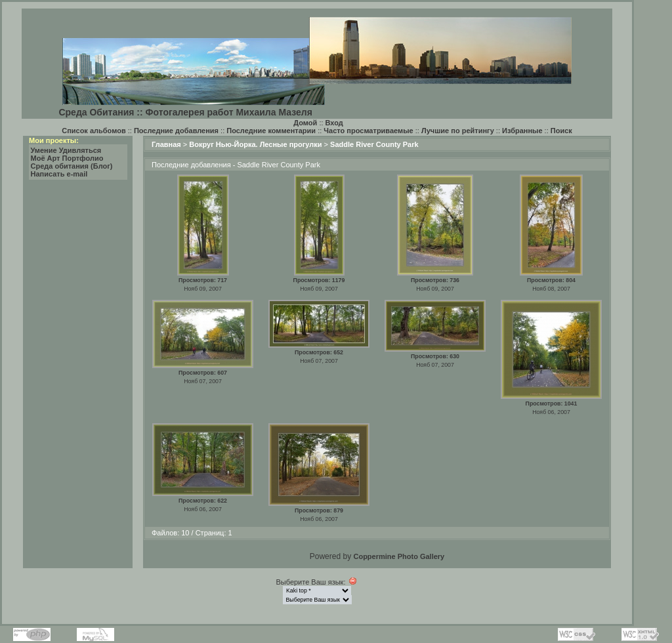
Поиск (561, 131)
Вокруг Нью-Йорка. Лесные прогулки (255, 144)
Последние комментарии (271, 131)
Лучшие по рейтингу (458, 131)
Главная (166, 144)
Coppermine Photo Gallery (399, 556)
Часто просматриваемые (368, 131)
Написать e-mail (59, 174)
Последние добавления (176, 131)
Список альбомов (94, 131)
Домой (305, 123)
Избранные (522, 131)
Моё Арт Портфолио (67, 158)
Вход (334, 123)
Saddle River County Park (374, 144)
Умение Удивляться (66, 150)
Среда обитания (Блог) (72, 166)
